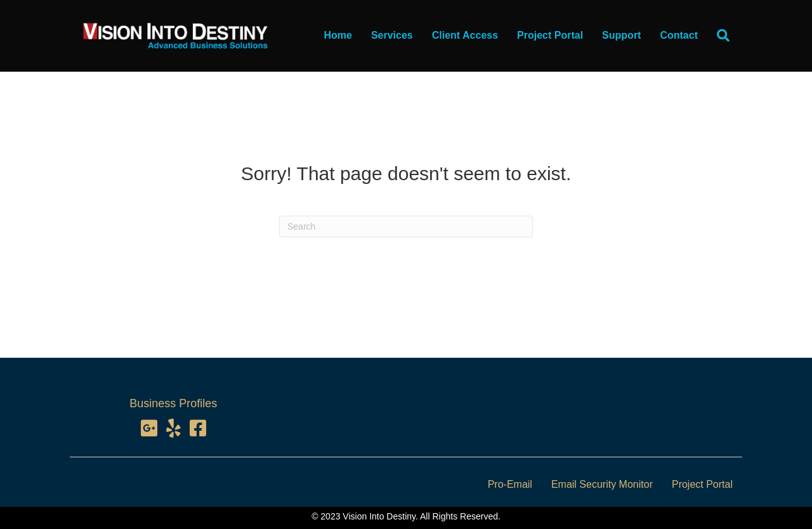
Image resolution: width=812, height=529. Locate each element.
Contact (679, 35)
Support (621, 35)
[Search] (718, 36)
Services (392, 35)
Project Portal (550, 35)
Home (337, 35)
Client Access (465, 35)
